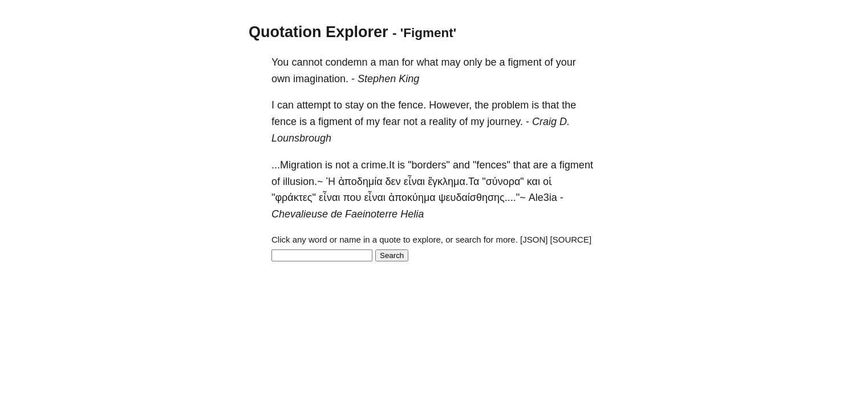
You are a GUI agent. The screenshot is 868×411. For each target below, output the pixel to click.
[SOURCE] (571, 239)
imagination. (321, 79)
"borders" (429, 165)
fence (284, 122)
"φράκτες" (294, 198)
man (389, 62)
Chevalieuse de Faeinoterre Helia (348, 214)
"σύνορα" (503, 182)
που (352, 198)
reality (443, 122)
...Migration (297, 165)
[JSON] (534, 239)
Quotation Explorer (319, 32)
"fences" (492, 165)
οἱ (547, 182)
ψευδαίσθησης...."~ (482, 198)
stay (354, 105)
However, (450, 105)
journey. (505, 122)
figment (525, 62)
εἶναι (414, 182)
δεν (393, 182)
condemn (346, 62)
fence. (412, 105)
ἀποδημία (360, 182)
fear (392, 122)
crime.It (378, 165)
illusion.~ (303, 182)
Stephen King (388, 79)
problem (510, 105)
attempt (314, 105)
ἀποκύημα (412, 198)
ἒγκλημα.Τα (453, 182)
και (534, 182)
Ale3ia (543, 198)
